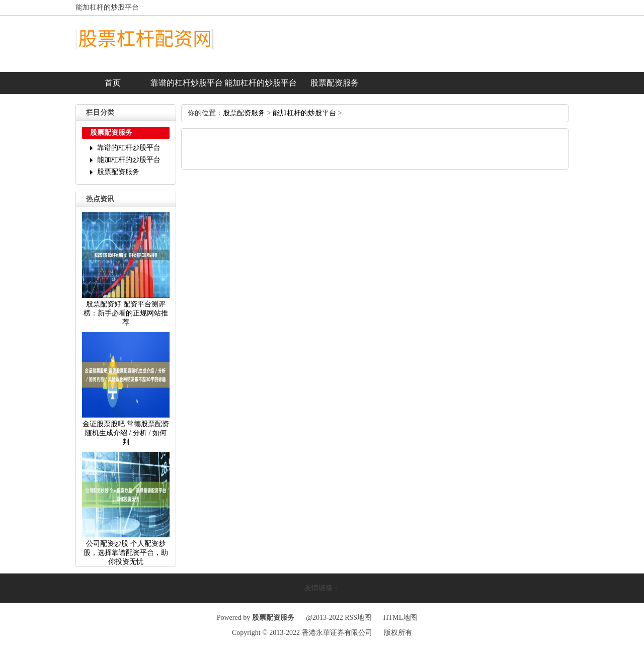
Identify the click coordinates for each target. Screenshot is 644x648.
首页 (113, 83)
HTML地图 (400, 618)
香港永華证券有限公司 (337, 633)
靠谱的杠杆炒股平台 (187, 83)
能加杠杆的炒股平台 (261, 83)
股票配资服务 (335, 83)
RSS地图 (358, 618)
